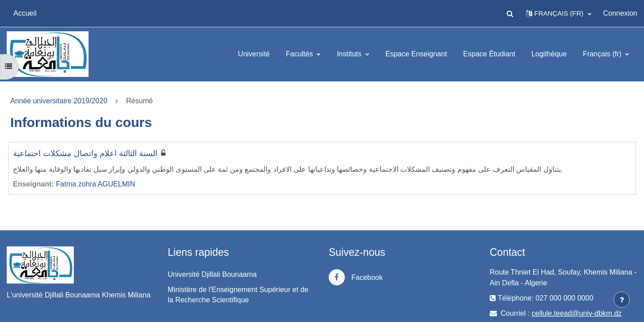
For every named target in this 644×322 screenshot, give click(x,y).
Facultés (300, 54)
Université (254, 54)
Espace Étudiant (489, 54)
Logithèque (549, 54)
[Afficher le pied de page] (622, 300)
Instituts (350, 54)
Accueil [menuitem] (25, 13)
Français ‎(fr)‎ (603, 54)
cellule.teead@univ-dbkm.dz (577, 313)
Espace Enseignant (416, 54)
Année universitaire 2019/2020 (59, 101)
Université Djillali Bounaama (212, 274)
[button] (510, 13)
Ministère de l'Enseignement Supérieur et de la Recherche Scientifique (238, 295)
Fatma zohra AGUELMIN (95, 184)
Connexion (621, 13)
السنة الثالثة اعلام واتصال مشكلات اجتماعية (85, 153)
